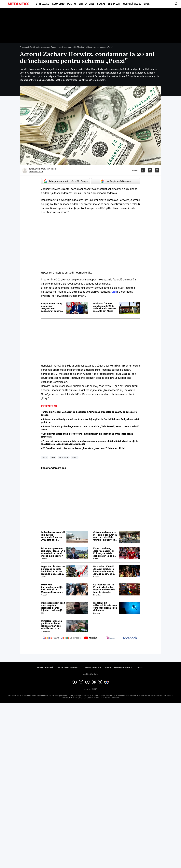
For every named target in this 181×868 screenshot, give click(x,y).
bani (53, 457)
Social (101, 4)
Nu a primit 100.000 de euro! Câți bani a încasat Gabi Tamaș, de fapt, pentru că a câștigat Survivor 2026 (104, 570)
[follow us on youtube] (90, 638)
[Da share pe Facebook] (143, 170)
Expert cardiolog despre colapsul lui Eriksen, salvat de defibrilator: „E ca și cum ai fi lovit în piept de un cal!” (105, 552)
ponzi (75, 457)
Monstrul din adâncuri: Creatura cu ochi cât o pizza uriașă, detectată (105, 607)
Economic (58, 4)
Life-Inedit (114, 4)
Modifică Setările (90, 674)
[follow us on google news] (51, 638)
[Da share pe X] (150, 170)
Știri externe (86, 4)
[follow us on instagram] (110, 638)
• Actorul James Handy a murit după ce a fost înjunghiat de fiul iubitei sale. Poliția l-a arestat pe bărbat (90, 421)
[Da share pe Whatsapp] (157, 170)
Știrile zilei (43, 4)
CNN (114, 292)
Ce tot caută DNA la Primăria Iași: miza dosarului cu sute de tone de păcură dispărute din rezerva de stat (105, 588)
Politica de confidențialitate (118, 668)
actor (45, 457)
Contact (140, 668)
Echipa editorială (45, 668)
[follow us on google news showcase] (71, 638)
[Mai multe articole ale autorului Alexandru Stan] (25, 170)
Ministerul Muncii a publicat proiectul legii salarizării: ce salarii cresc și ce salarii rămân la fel (51, 625)
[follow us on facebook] (130, 638)
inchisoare (64, 457)
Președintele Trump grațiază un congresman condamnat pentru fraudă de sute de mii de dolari (52, 307)
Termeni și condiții (92, 668)
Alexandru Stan (36, 171)
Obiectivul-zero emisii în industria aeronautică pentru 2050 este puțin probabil (53, 536)
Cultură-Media (132, 4)
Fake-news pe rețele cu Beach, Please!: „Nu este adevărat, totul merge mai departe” (53, 552)
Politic (72, 4)
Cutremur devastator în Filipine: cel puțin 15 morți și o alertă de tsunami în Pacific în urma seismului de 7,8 (105, 536)
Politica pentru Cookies (69, 668)
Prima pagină (25, 47)
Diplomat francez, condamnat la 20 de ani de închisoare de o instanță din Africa (105, 307)
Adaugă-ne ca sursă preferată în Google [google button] (65, 181)
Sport (147, 4)
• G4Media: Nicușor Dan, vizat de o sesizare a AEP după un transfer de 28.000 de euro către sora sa (89, 413)
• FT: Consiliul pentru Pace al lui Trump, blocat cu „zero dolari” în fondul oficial (83, 448)
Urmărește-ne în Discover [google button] (116, 181)
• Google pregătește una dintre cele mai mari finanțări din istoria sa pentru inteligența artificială (87, 435)
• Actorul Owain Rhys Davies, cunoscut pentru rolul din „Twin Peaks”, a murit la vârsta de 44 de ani (90, 428)
